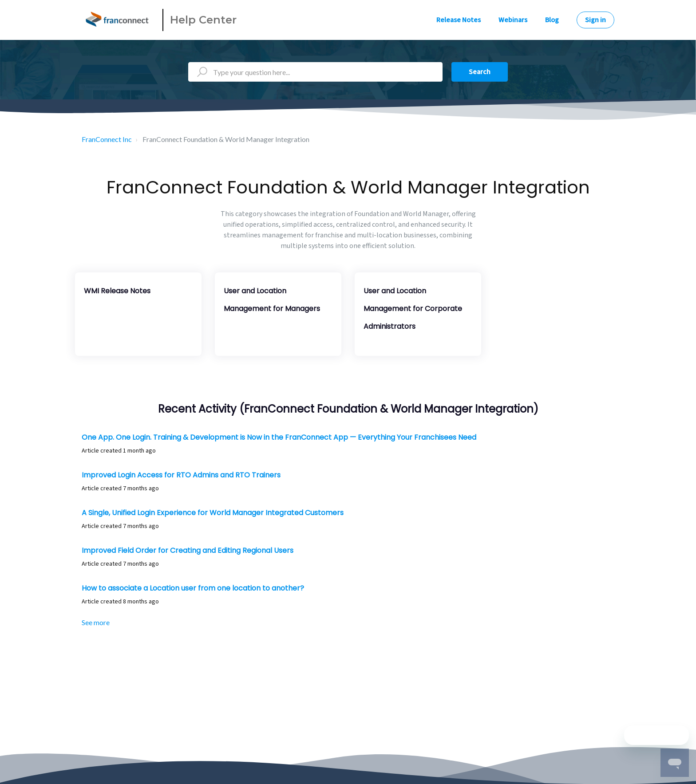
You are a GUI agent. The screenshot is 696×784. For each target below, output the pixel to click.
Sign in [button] (595, 20)
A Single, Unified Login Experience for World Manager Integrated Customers (213, 513)
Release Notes (459, 20)
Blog (552, 20)
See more (96, 622)
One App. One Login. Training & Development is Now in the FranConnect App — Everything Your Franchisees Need (279, 437)
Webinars (513, 20)
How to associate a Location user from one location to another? (193, 588)
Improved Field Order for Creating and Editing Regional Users (188, 550)
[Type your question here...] (315, 72)
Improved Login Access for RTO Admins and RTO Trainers (181, 475)
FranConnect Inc (107, 139)
